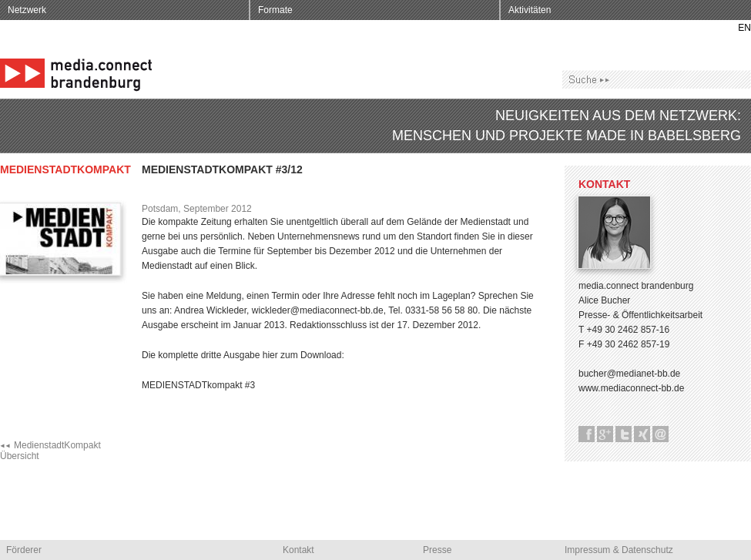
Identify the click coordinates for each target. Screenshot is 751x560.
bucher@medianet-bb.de (629, 374)
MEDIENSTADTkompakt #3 (198, 385)
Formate (275, 10)
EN (744, 28)
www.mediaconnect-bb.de (631, 388)
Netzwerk (27, 10)
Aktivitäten (530, 10)
